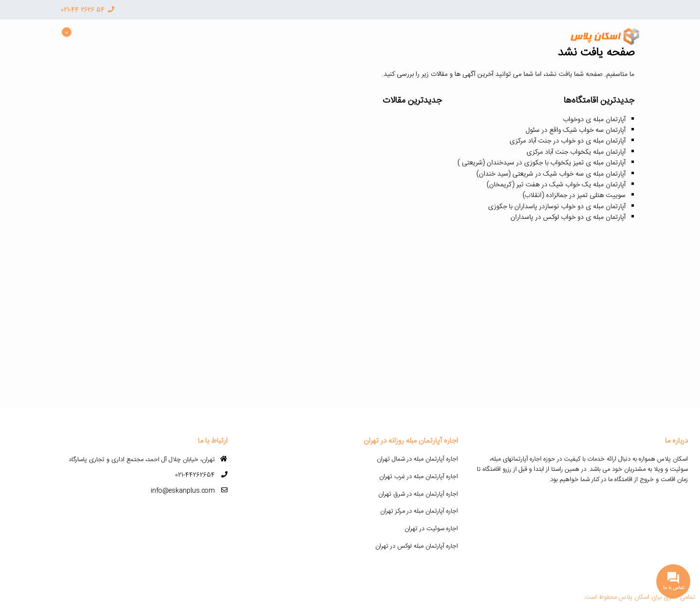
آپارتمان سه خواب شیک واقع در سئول (576, 130)
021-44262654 (195, 475)
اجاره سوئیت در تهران (431, 529)
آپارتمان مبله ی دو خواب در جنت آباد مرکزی (568, 141)
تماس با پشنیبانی (253, 36)
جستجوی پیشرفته (398, 36)
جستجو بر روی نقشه (324, 36)
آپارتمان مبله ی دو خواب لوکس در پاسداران (568, 217)
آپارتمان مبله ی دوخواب (594, 120)
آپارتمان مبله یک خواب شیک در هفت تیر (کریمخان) (556, 185)
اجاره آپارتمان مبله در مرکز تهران (419, 511)
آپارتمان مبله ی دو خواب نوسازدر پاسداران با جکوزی (557, 207)
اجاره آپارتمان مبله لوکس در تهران (417, 546)
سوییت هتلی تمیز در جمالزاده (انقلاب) (574, 196)
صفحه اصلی (460, 36)
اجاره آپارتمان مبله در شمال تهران (417, 459)
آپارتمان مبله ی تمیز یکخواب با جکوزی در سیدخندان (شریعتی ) (542, 163)
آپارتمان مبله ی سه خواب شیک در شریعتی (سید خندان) (551, 174)
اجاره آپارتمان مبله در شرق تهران (418, 494)
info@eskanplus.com (183, 491)
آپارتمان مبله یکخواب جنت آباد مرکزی (576, 152)
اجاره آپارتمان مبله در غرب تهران (419, 477)
